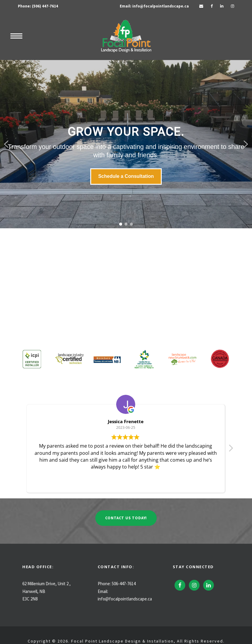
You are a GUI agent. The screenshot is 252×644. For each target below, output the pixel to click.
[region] (126, 144)
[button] (6, 144)
